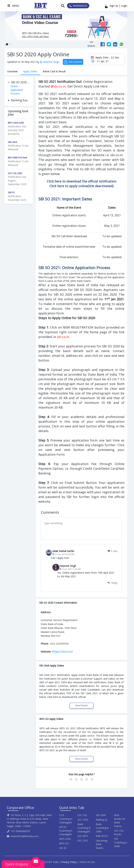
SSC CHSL (83, 820)
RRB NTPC (102, 836)
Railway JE (101, 820)
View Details (81, 705)
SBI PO (11, 192)
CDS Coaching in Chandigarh (66, 819)
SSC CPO (83, 841)
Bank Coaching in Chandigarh (84, 828)
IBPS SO (64, 843)
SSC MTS (83, 836)
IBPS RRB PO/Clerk (18, 158)
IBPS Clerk (65, 839)
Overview (12, 71)
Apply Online (30, 71)
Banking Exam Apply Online (20, 100)
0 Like (113, 551)
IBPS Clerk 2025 (16, 123)
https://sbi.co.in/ (62, 652)
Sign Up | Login (118, 6)
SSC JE (63, 848)
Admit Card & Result (54, 71)
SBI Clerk (12, 142)
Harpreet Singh (50, 62)
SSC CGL (82, 815)
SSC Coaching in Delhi (121, 842)
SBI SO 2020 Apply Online (20, 82)
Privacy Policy (69, 862)
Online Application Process (17, 90)
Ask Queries (73, 62)
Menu (13, 6)
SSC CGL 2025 (15, 173)
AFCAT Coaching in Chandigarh (66, 831)
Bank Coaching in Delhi (102, 828)
